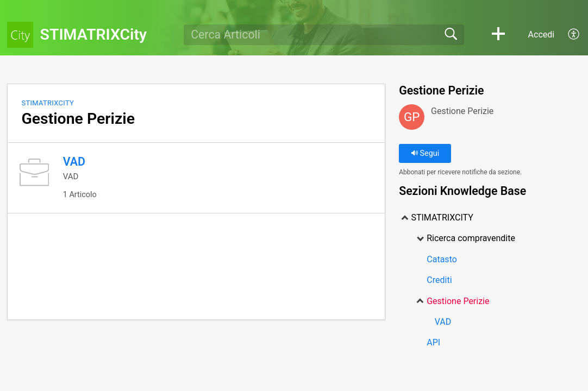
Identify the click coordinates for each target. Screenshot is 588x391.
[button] (498, 35)
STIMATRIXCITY (48, 103)
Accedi (542, 34)
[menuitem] (568, 35)
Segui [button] (425, 153)
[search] (324, 35)
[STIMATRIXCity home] (20, 35)
